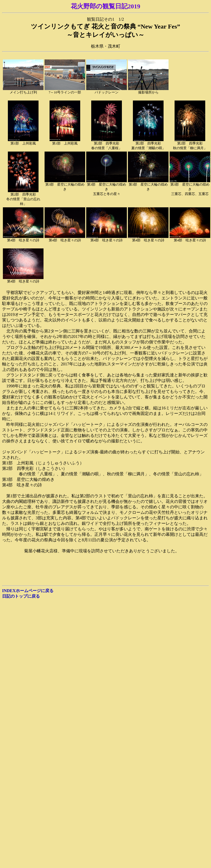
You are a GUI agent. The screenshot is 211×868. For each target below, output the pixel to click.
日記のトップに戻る (21, 596)
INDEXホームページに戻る (28, 591)
